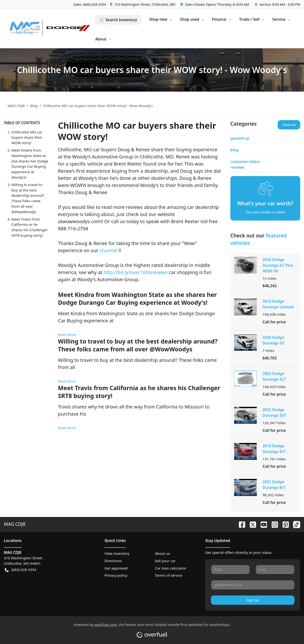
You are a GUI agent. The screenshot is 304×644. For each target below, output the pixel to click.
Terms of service (169, 575)
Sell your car (165, 561)
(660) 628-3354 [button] (21, 570)
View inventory (117, 553)
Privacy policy (116, 575)
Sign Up (253, 600)
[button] (143, 4)
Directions (113, 561)
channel (109, 250)
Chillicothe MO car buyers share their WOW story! (27, 138)
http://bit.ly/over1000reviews (136, 272)
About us (162, 553)
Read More (67, 334)
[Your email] (253, 585)
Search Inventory (118, 20)
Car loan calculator (171, 568)
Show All (289, 125)
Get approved (116, 568)
